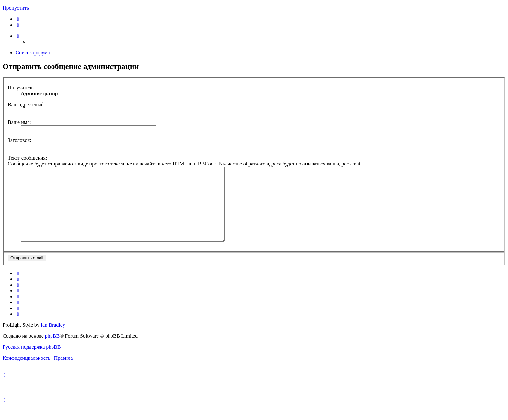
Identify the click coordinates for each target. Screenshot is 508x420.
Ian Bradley (53, 340)
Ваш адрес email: (27, 104)
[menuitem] (18, 19)
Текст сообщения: (27, 158)
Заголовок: (20, 140)
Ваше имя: (19, 122)
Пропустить (16, 8)
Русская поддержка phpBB (32, 362)
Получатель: (21, 88)
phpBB (52, 351)
